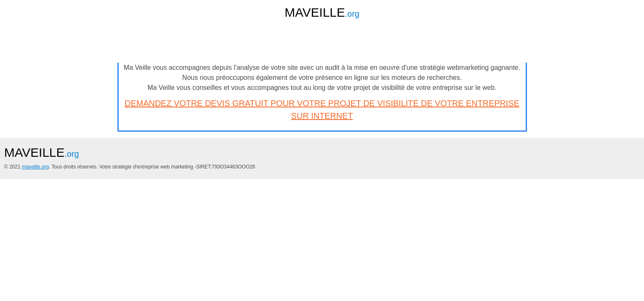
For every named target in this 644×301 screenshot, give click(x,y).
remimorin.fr (278, 72)
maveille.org (149, 241)
